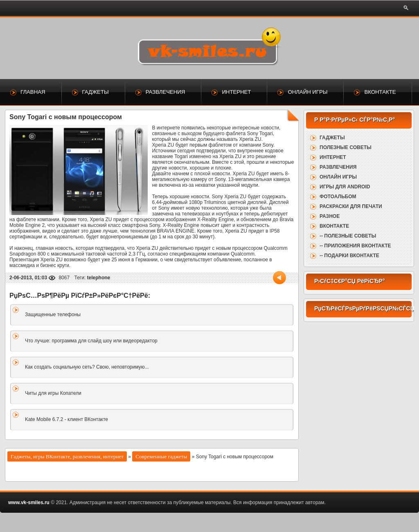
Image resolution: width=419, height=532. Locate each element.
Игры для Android (345, 187)
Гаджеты (96, 92)
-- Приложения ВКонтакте (355, 246)
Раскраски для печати (351, 206)
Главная (33, 92)
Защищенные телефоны (53, 315)
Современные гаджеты (161, 456)
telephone (99, 278)
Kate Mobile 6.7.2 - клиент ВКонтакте (66, 419)
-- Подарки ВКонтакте (349, 256)
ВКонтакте (380, 92)
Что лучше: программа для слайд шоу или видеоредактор (91, 341)
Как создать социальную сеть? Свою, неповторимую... (87, 367)
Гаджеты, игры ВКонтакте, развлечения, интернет (67, 456)
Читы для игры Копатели (53, 393)
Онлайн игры (307, 92)
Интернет (236, 92)
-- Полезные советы (348, 236)
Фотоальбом (338, 197)
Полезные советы (346, 147)
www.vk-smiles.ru (29, 503)
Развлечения (166, 92)
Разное (330, 216)
